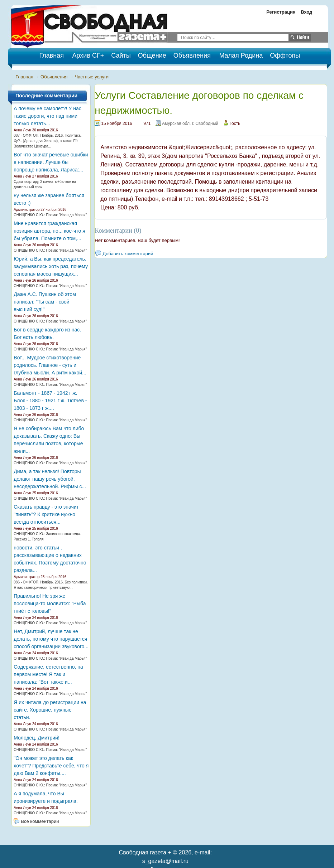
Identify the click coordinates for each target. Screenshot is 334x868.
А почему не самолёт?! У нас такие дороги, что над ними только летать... (47, 116)
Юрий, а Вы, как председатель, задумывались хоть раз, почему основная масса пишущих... (51, 266)
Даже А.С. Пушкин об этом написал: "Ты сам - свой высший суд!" (45, 302)
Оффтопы (285, 55)
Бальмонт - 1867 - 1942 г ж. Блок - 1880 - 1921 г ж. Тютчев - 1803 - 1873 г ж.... (50, 401)
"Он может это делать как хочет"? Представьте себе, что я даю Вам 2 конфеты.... (51, 766)
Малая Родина (241, 55)
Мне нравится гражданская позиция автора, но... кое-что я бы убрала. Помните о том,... (49, 231)
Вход (306, 12)
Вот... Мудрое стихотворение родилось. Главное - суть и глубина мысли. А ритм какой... (50, 365)
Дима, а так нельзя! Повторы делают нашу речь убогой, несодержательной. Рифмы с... (50, 479)
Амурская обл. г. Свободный (190, 123)
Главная (24, 77)
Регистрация (281, 12)
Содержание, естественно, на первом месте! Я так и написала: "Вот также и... (48, 674)
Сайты (121, 55)
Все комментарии (40, 821)
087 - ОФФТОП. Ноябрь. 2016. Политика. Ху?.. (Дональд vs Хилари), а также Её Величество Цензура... (47, 141)
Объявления (192, 55)
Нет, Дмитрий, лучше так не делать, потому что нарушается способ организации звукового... (51, 639)
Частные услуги (92, 77)
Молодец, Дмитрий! (37, 738)
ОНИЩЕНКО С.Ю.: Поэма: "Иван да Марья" (50, 215)
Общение (152, 55)
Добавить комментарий (128, 254)
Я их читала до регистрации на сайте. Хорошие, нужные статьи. (50, 710)
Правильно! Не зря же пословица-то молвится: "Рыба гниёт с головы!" (50, 603)
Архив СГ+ (88, 55)
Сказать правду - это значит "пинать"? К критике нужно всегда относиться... (46, 514)
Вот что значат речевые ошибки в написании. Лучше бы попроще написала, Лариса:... (51, 162)
